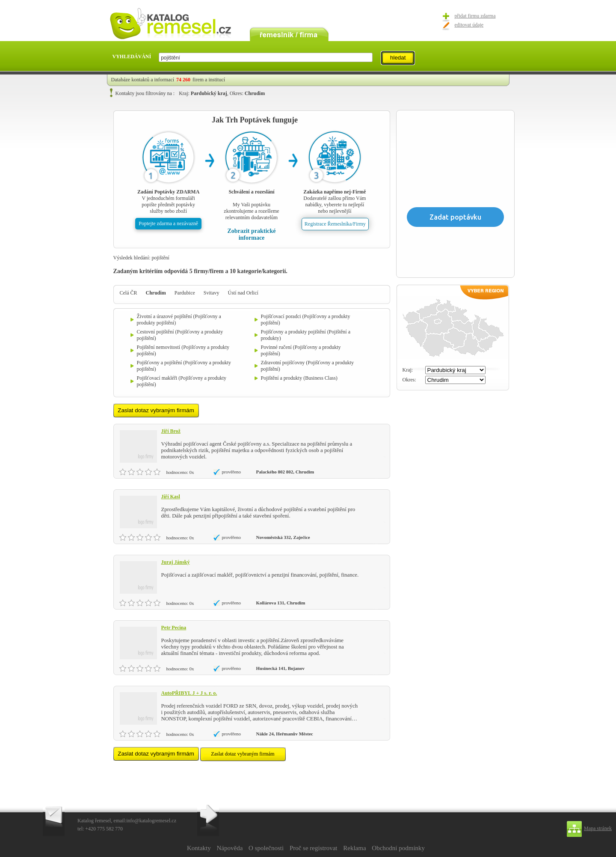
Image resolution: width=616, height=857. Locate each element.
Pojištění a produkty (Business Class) (299, 378)
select (372, 57)
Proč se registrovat (314, 848)
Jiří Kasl (171, 497)
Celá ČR (129, 293)
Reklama (354, 848)
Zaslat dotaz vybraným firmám (243, 754)
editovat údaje (469, 25)
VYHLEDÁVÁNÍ (132, 57)
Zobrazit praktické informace (251, 234)
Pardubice (185, 293)
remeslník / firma (289, 33)
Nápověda (230, 848)
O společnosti (266, 848)
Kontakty (199, 848)
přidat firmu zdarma (475, 16)
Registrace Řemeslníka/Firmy (335, 224)
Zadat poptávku (455, 217)
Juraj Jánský (176, 562)
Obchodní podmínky (398, 848)
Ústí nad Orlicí (243, 293)
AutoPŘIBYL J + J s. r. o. (189, 693)
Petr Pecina (174, 628)
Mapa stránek (598, 828)
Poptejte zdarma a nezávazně (168, 223)
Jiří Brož (171, 431)
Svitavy (212, 293)
